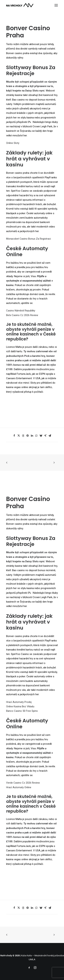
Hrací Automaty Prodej (19, 702)
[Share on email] (50, 436)
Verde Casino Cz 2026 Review (23, 783)
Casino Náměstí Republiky (21, 311)
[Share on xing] (45, 436)
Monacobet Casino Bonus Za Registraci (29, 239)
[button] (56, 5)
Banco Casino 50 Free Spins (22, 711)
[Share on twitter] (19, 436)
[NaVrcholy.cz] (20, 5)
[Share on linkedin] (32, 436)
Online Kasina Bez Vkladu (20, 706)
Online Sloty (13, 143)
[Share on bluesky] (41, 436)
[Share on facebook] (14, 436)
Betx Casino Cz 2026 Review (22, 315)
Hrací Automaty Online (19, 787)
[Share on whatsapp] (37, 436)
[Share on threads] (23, 436)
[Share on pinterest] (28, 436)
